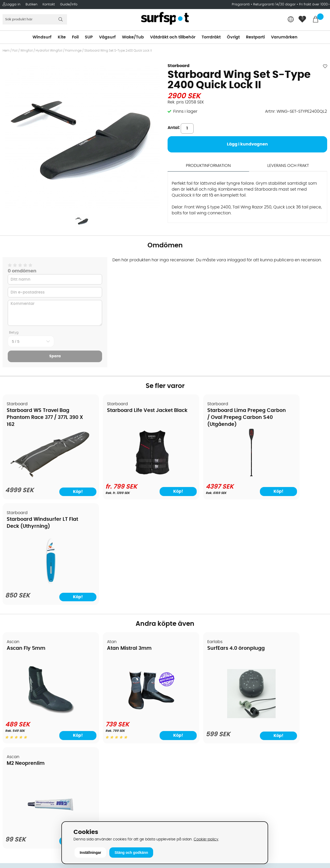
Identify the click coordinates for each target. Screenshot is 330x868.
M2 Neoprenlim (272, 543)
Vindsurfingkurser (23, 750)
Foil (75, 37)
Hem (6, 51)
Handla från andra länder (31, 704)
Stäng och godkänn (131, 853)
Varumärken (284, 37)
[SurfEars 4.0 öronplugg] (206, 612)
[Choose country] (291, 20)
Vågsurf (107, 37)
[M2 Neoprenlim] (288, 612)
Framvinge (74, 51)
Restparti (255, 37)
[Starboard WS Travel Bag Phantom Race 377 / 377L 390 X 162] (42, 473)
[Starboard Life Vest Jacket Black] (124, 476)
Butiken (31, 5)
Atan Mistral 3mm (112, 543)
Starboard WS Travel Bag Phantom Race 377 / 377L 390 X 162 (38, 418)
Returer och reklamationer (32, 711)
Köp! (145, 491)
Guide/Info (69, 5)
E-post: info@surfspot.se (112, 820)
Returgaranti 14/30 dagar (274, 5)
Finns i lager (185, 111)
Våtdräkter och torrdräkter (194, 711)
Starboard (179, 66)
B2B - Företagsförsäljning (31, 719)
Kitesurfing (178, 680)
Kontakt (49, 5)
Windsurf (42, 37)
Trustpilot (258, 801)
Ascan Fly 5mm (26, 543)
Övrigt (233, 37)
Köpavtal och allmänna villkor (35, 680)
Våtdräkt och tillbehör (173, 37)
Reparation (16, 735)
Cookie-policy (206, 839)
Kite (62, 37)
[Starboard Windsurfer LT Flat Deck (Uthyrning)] (288, 477)
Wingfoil (27, 51)
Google (256, 749)
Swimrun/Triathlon (186, 719)
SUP (89, 37)
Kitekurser (15, 742)
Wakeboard (179, 696)
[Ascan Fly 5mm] (42, 609)
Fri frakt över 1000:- (315, 5)
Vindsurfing (179, 673)
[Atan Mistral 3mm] (124, 609)
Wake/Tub (133, 37)
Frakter (12, 696)
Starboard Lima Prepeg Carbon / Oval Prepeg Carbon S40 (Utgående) (202, 418)
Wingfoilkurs (17, 758)
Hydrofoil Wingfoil (49, 51)
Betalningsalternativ (26, 688)
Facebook (259, 775)
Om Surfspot (18, 673)
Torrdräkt (211, 37)
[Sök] (35, 19)
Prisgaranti (241, 5)
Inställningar (90, 853)
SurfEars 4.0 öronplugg (200, 543)
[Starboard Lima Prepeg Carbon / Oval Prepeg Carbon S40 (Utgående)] (206, 476)
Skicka (315, 713)
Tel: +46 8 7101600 (105, 812)
